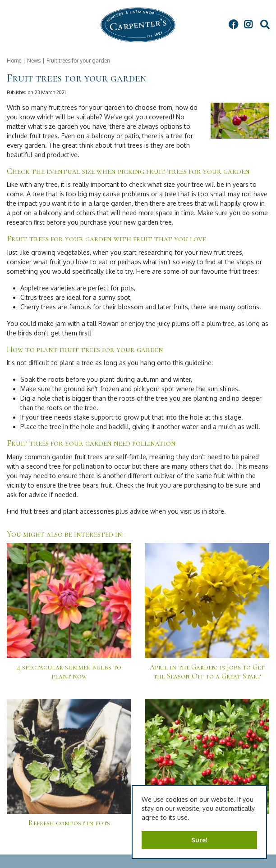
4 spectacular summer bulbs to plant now (69, 672)
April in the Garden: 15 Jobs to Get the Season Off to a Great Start (207, 672)
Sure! (199, 840)
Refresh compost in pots (69, 823)
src (265, 25)
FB (233, 25)
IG (248, 25)
